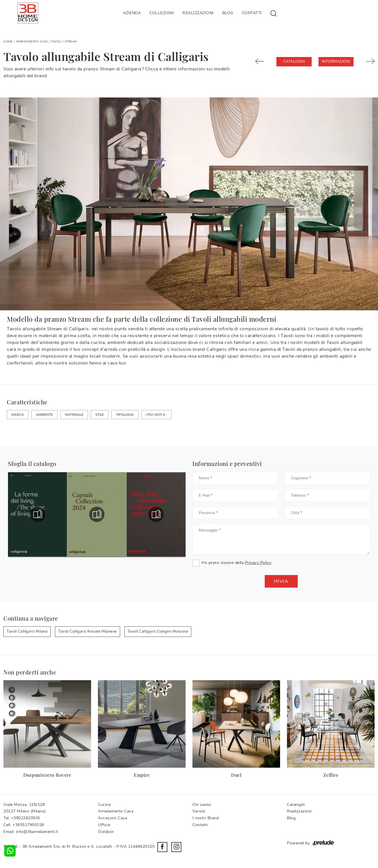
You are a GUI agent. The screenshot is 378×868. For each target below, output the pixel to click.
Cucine (104, 805)
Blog (228, 13)
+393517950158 (28, 825)
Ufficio (104, 825)
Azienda (132, 13)
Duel (236, 775)
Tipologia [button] (125, 415)
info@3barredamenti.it (37, 832)
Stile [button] (100, 415)
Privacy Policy (258, 563)
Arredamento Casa (32, 42)
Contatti (252, 13)
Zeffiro (331, 775)
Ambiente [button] (44, 415)
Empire (142, 775)
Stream (71, 42)
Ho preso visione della (237, 563)
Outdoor (106, 832)
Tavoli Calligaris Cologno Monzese (158, 631)
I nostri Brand (206, 818)
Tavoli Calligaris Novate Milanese (88, 631)
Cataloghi (294, 62)
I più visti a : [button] (156, 415)
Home (8, 42)
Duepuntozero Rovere (47, 775)
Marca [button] (18, 415)
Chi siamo (202, 805)
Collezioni (162, 13)
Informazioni (336, 62)
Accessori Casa (112, 818)
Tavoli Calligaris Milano (27, 631)
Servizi (199, 811)
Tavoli (56, 42)
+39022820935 (26, 818)
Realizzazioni (198, 13)
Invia (281, 581)
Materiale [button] (74, 415)
